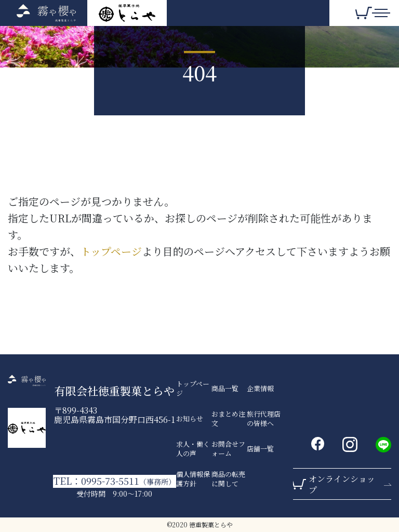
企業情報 (260, 389)
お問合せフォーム (228, 449)
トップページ (111, 251)
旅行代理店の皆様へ (264, 419)
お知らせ (190, 419)
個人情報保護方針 (193, 479)
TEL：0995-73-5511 (115, 481)
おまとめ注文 (228, 419)
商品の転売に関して (228, 479)
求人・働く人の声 (193, 449)
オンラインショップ (342, 484)
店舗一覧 (260, 449)
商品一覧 (225, 389)
